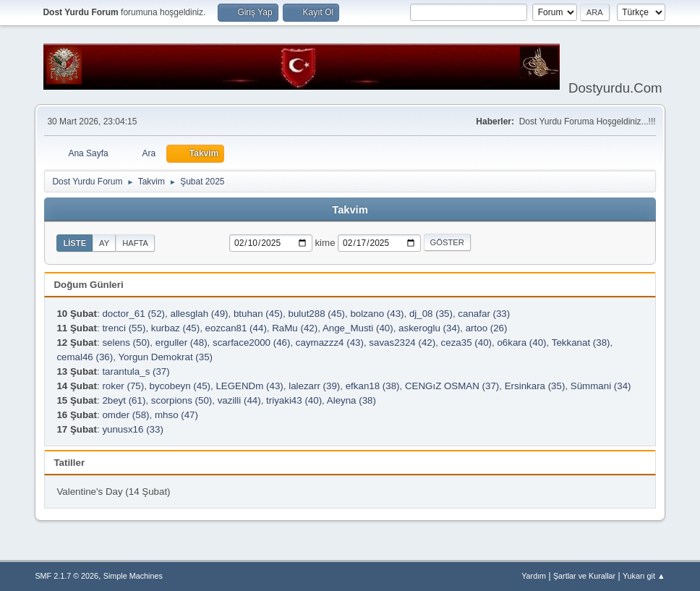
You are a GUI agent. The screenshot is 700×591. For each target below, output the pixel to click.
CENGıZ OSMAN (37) (452, 386)
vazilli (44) (239, 400)
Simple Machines (133, 576)
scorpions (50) (182, 400)
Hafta (135, 243)
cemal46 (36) (85, 357)
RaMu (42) (295, 328)
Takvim (350, 210)
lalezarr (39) (314, 386)
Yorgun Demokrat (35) (165, 357)
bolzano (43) (377, 314)
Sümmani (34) (601, 386)
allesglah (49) (199, 314)
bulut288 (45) (316, 314)
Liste (74, 243)
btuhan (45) (258, 314)
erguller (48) (182, 343)
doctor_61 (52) (133, 314)
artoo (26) (487, 328)
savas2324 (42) (402, 343)
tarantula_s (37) (136, 371)
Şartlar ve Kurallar (584, 576)
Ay (104, 243)
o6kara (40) (521, 343)
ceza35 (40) (466, 343)
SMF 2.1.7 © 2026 (67, 576)
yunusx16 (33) (132, 429)
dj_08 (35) (431, 314)
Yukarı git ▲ (644, 576)
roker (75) (123, 386)
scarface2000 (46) (251, 343)
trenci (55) (124, 328)
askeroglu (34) (429, 328)
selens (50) (126, 343)
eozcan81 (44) (236, 328)
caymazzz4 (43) (330, 343)
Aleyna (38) (351, 400)
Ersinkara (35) (535, 386)
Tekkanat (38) (581, 343)
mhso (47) (176, 415)
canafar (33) (484, 314)
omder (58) (125, 415)
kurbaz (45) (175, 328)
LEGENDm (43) (249, 386)
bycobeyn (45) (180, 386)
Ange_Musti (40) (358, 328)
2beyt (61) (124, 400)
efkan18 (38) (373, 386)
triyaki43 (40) (294, 400)
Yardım (534, 576)
